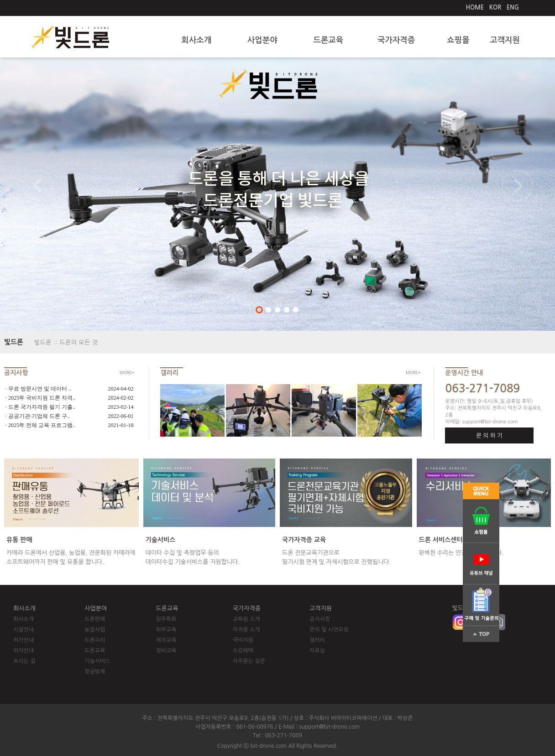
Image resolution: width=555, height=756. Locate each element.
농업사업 (95, 630)
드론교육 (328, 40)
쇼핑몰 (458, 40)
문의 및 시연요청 (329, 630)
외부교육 (166, 630)
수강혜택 (243, 651)
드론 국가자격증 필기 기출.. (42, 407)
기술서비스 (97, 661)
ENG (513, 8)
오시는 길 (24, 661)
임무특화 (166, 619)
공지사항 (320, 619)
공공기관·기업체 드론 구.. (39, 416)
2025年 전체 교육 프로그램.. (42, 425)
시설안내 (24, 630)
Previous (38, 192)
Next (517, 192)
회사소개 (196, 40)
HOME (475, 8)
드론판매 (95, 619)
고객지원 (505, 40)
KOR (495, 8)
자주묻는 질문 (249, 661)
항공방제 (95, 672)
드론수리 (95, 640)
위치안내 (24, 651)
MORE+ (127, 373)
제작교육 (166, 640)
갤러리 (317, 640)
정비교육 (166, 651)
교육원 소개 (246, 619)
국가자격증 (396, 40)
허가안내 (24, 640)
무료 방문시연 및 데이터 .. (40, 389)
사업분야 (262, 40)
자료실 (317, 651)
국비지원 (243, 640)
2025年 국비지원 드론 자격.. (42, 398)
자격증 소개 (246, 630)
